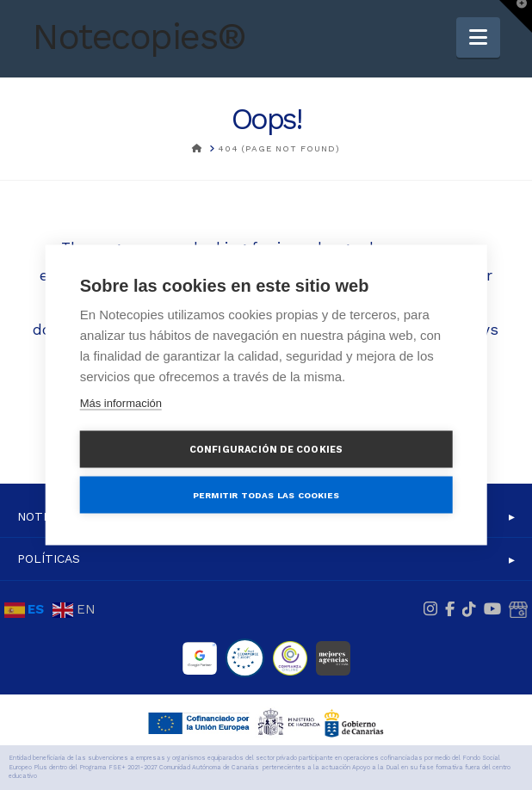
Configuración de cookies (266, 450)
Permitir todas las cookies (266, 494)
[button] (478, 37)
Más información (121, 403)
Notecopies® (139, 37)
